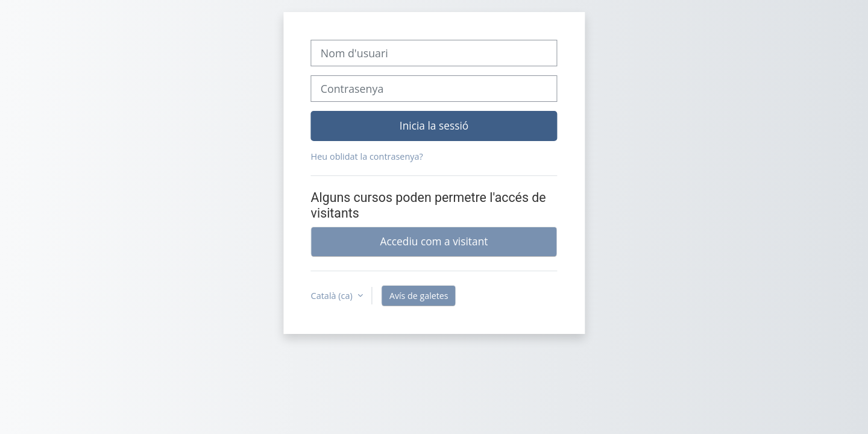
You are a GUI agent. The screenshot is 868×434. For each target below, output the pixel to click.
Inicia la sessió (434, 125)
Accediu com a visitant (434, 241)
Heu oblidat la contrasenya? (367, 156)
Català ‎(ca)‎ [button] (333, 296)
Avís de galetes (419, 296)
